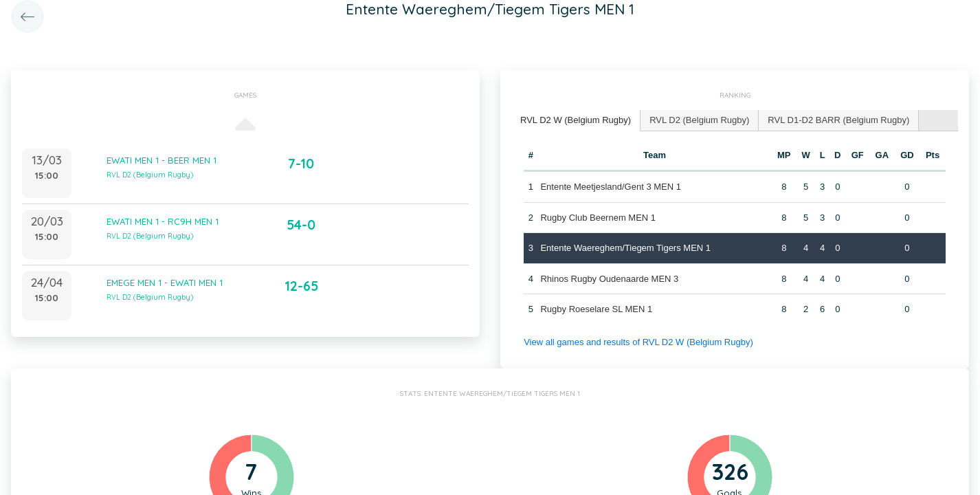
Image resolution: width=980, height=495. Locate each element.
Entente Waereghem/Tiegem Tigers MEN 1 (625, 248)
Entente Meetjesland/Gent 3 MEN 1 (611, 187)
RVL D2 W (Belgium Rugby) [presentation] (576, 120)
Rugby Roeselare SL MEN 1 (596, 309)
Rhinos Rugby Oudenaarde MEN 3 (609, 279)
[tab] (576, 121)
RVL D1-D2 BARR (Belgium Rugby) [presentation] (838, 120)
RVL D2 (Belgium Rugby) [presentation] (699, 120)
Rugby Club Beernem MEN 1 (598, 218)
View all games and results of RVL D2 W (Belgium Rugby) (638, 342)
